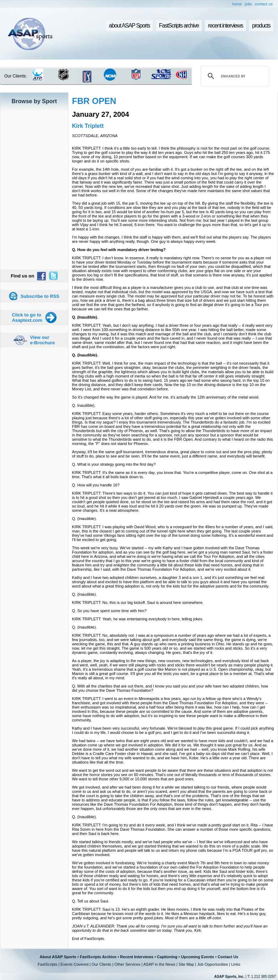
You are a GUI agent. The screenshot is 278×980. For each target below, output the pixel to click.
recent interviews (225, 26)
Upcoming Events (198, 957)
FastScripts (48, 964)
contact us (264, 4)
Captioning (167, 957)
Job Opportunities (212, 964)
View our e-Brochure (42, 340)
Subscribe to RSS (40, 296)
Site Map (186, 964)
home (237, 4)
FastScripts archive (179, 26)
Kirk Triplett (88, 126)
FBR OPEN (94, 101)
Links (236, 964)
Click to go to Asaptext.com (27, 317)
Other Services (127, 964)
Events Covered (74, 964)
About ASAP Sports (58, 957)
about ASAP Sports (130, 26)
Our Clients (101, 964)
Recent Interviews (137, 957)
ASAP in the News (159, 964)
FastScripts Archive (98, 957)
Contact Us (228, 957)
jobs (248, 4)
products (261, 26)
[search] (234, 76)
